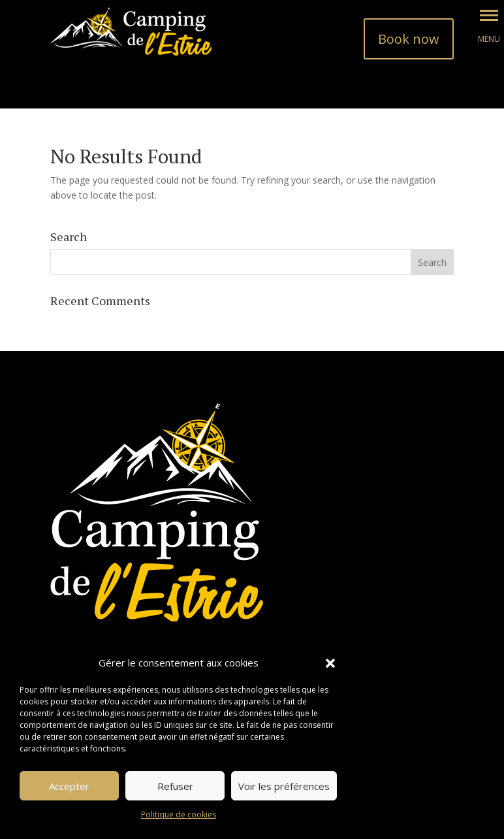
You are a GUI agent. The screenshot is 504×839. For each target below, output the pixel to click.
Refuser (175, 786)
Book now (409, 39)
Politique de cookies (179, 814)
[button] (330, 663)
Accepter (69, 786)
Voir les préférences (284, 786)
